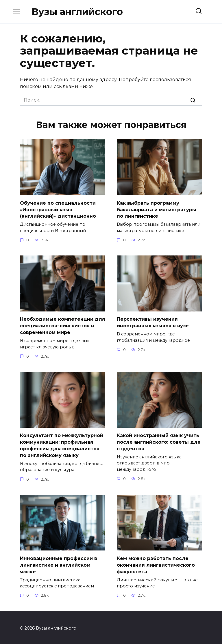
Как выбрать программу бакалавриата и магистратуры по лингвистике (157, 209)
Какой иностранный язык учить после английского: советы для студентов (159, 441)
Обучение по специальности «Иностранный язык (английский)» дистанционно (58, 209)
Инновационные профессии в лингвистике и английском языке (59, 563)
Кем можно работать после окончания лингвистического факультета (156, 563)
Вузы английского (77, 12)
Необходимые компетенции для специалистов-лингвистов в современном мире (63, 325)
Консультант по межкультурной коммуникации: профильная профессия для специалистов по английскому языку (62, 444)
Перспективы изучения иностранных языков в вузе (153, 322)
